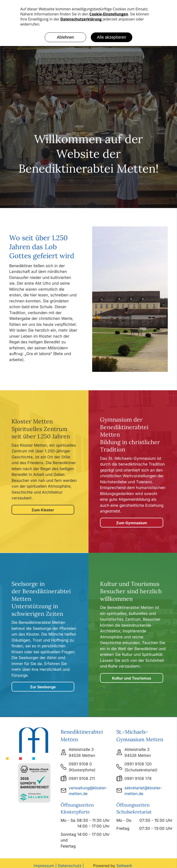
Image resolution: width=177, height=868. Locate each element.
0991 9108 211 (82, 778)
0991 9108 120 (138, 764)
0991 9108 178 (138, 778)
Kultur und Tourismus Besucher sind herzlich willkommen (131, 591)
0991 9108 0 (80, 764)
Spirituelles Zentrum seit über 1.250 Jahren (41, 433)
